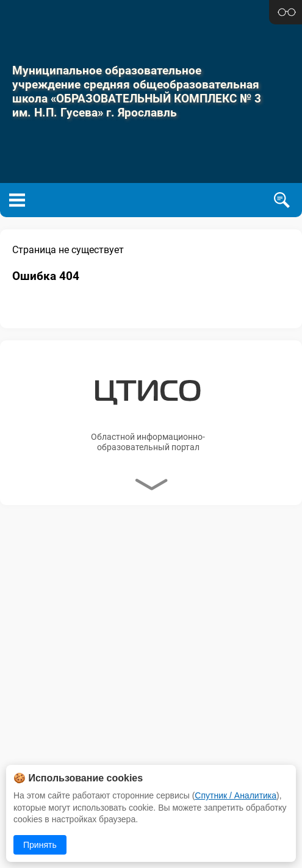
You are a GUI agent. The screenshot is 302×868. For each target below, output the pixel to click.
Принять (40, 845)
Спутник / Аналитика (235, 795)
